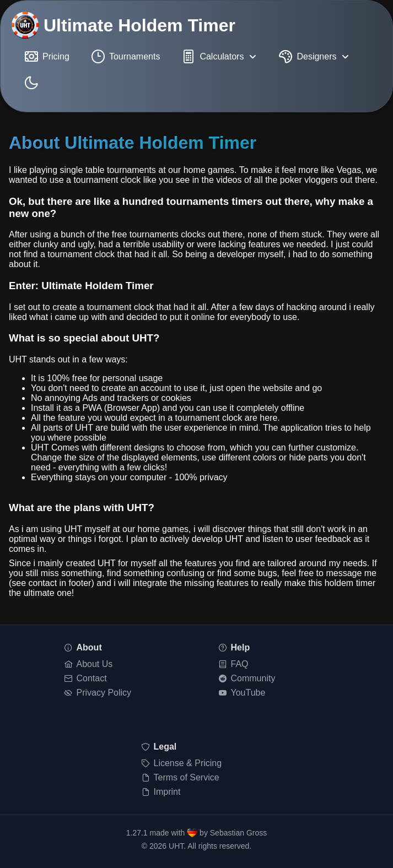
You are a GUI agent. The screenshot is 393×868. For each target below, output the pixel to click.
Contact (86, 678)
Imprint (161, 792)
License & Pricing (182, 763)
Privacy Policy (98, 693)
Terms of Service (181, 777)
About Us (89, 664)
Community (247, 678)
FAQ (234, 664)
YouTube (242, 693)
